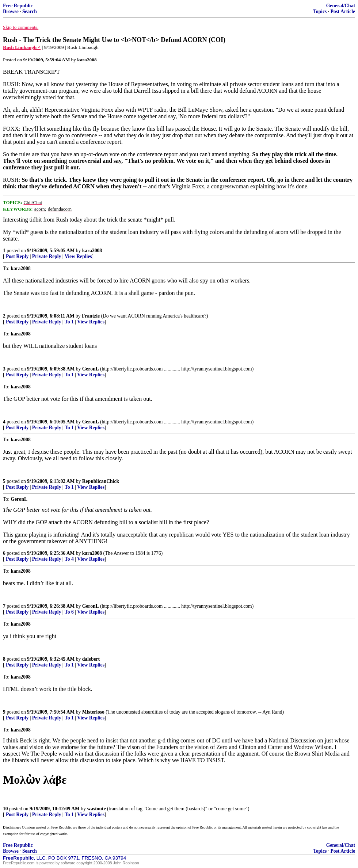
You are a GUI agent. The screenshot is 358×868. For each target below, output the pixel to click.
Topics (320, 11)
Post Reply (17, 256)
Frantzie (91, 316)
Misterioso (93, 712)
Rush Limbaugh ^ (22, 47)
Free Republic (18, 6)
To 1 (69, 322)
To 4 (69, 559)
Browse (11, 11)
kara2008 (92, 251)
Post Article (343, 11)
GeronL (91, 369)
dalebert (91, 659)
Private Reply (47, 256)
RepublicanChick (101, 481)
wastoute (96, 809)
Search (30, 11)
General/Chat (341, 6)
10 (5, 809)
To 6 (69, 612)
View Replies (78, 256)
